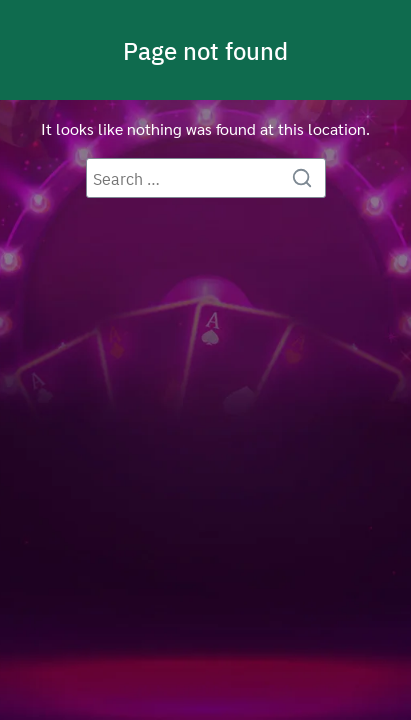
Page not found (205, 50)
